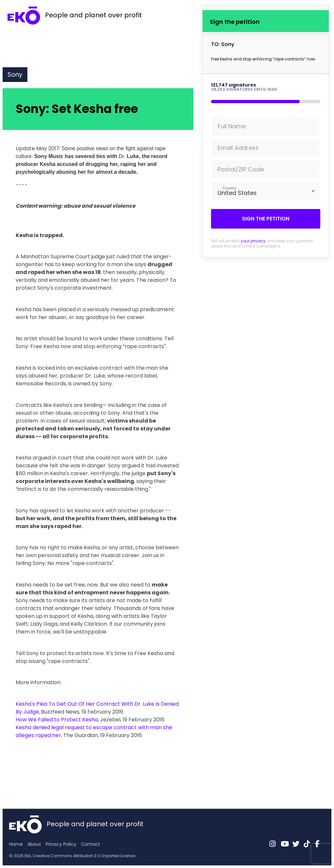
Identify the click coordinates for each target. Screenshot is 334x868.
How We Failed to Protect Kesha (57, 720)
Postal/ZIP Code (241, 169)
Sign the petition (266, 219)
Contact (91, 844)
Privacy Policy (61, 844)
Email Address (238, 148)
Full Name (232, 126)
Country (229, 188)
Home (16, 844)
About (34, 844)
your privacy (253, 241)
